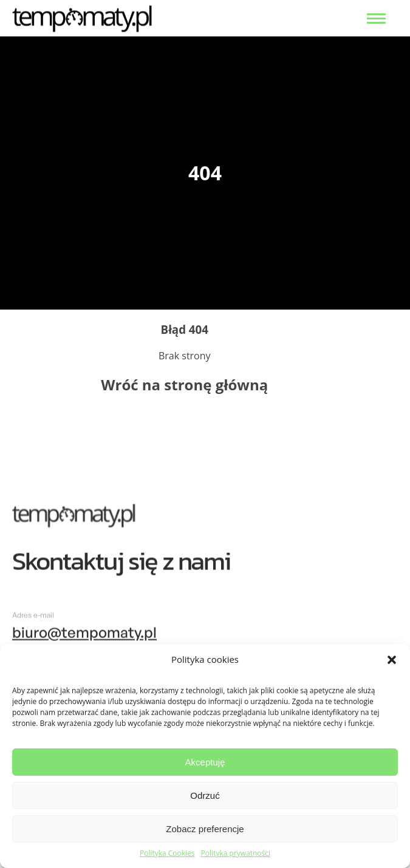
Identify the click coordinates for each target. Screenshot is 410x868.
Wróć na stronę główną (184, 385)
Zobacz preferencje (205, 829)
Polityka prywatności (236, 853)
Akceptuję (205, 762)
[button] (392, 660)
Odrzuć (205, 795)
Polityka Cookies (167, 853)
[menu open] (376, 19)
